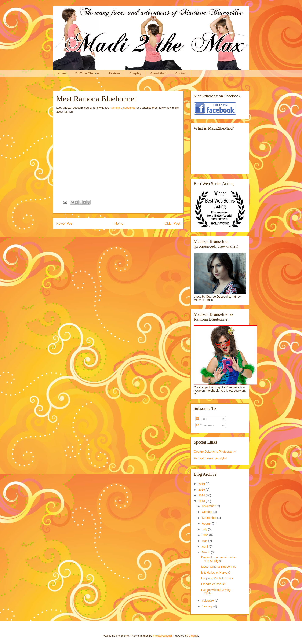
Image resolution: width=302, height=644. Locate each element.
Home (62, 73)
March (206, 552)
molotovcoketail (163, 636)
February (208, 601)
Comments (205, 425)
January (208, 606)
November (209, 506)
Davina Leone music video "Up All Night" (218, 559)
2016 (202, 484)
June (205, 535)
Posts (202, 419)
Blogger (193, 636)
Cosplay (135, 73)
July (205, 529)
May (205, 541)
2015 (202, 490)
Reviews (114, 73)
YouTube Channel (87, 73)
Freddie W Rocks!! (213, 584)
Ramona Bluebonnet (122, 108)
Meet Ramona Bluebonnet (218, 567)
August (207, 523)
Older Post (172, 223)
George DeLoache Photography (215, 452)
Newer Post (65, 223)
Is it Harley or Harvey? (216, 573)
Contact (181, 73)
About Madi (158, 73)
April (205, 547)
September (210, 518)
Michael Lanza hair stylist (210, 458)
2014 (202, 495)
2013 (202, 501)
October (208, 512)
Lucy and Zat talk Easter (217, 578)
